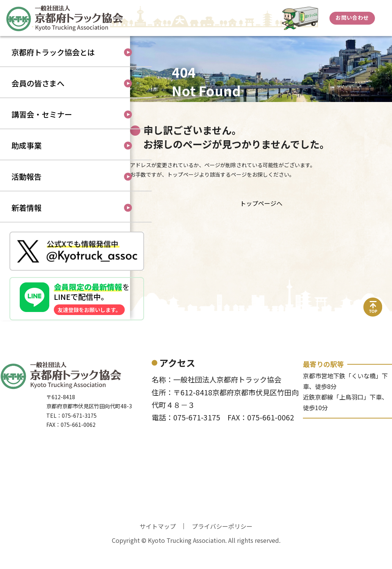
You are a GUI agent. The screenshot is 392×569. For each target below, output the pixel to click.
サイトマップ (158, 547)
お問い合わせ (352, 17)
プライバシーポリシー (222, 547)
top (373, 323)
